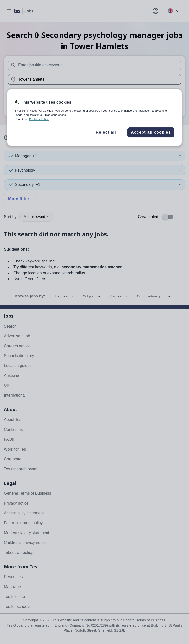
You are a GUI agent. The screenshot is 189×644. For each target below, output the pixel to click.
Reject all (106, 132)
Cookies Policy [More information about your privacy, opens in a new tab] (39, 119)
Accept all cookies (151, 132)
